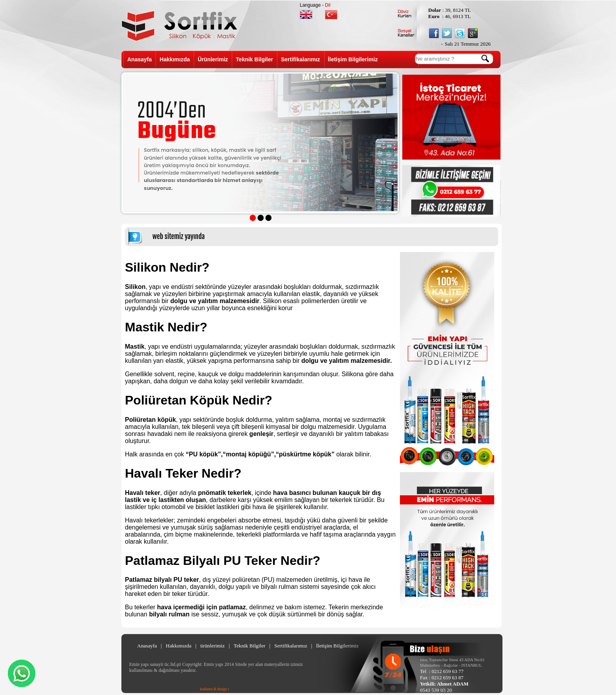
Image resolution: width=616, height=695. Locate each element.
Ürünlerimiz (213, 59)
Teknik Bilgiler (254, 59)
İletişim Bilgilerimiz (353, 59)
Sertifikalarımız (301, 59)
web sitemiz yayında (179, 236)
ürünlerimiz (213, 646)
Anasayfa (139, 59)
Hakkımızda (175, 59)
